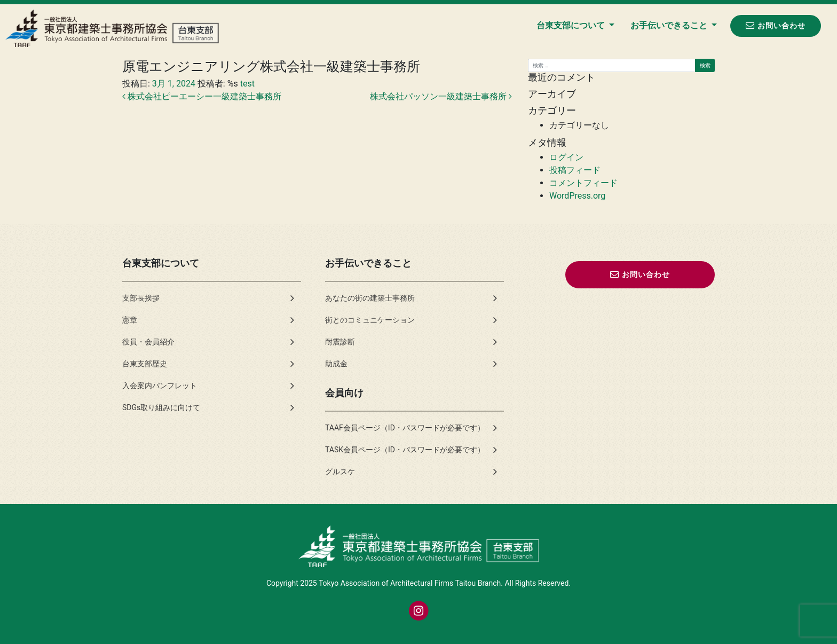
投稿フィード (575, 170)
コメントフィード (583, 183)
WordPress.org (577, 196)
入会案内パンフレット (160, 386)
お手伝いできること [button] (670, 25)
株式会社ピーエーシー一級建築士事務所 (202, 96)
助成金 (336, 364)
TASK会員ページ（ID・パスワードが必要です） (405, 450)
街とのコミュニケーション (370, 320)
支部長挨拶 (141, 298)
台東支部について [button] (572, 25)
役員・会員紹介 (148, 342)
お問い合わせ (776, 25)
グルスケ (340, 472)
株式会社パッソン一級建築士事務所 (441, 96)
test (246, 84)
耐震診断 (340, 342)
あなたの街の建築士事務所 (370, 298)
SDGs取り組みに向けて (161, 407)
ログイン (566, 157)
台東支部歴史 (145, 364)
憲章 (130, 320)
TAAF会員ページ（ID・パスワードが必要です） (405, 428)
